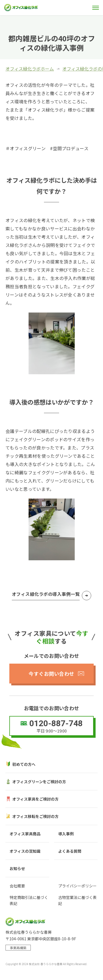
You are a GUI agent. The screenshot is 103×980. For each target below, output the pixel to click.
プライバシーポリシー (77, 886)
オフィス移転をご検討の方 (35, 816)
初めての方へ (24, 764)
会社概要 (17, 886)
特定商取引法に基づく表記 (29, 900)
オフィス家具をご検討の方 (35, 799)
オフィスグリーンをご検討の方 (39, 782)
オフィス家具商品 (25, 834)
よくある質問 (70, 851)
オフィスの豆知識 (25, 851)
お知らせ (17, 868)
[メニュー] (96, 8)
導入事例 (66, 834)
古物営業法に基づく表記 (77, 900)
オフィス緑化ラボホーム (30, 69)
